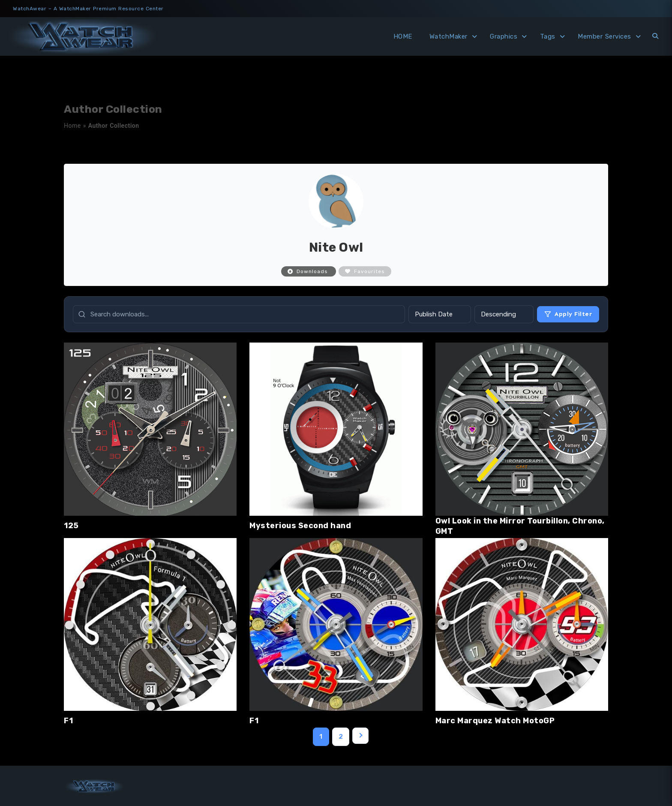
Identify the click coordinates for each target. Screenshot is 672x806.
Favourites (365, 271)
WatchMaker (448, 36)
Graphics (504, 36)
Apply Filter (568, 314)
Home (72, 126)
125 (71, 526)
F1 (68, 721)
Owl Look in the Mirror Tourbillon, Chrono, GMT (520, 526)
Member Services (604, 36)
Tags (548, 36)
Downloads (309, 271)
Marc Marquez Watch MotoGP (495, 721)
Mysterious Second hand (300, 526)
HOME (403, 36)
